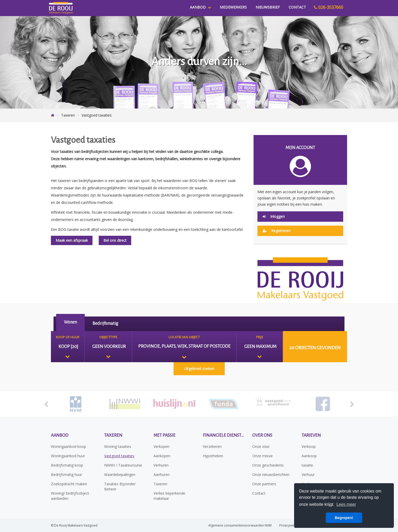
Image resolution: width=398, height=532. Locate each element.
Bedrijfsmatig (105, 324)
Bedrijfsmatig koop (67, 465)
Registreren (277, 231)
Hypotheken (213, 456)
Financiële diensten (224, 435)
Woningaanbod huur (68, 456)
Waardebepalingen (120, 474)
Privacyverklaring (292, 525)
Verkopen (161, 446)
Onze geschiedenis (268, 465)
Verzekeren (212, 446)
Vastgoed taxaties (119, 456)
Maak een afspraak (72, 240)
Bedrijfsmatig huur (67, 474)
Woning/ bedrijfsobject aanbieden (70, 496)
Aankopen (162, 456)
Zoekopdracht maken (69, 484)
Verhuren (161, 465)
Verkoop (309, 446)
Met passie (164, 435)
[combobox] (68, 347)
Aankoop (309, 456)
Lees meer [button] (346, 504)
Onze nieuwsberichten (271, 474)
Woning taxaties (118, 446)
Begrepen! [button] (344, 518)
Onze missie (263, 456)
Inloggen (274, 216)
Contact (297, 7)
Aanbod (200, 7)
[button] (315, 347)
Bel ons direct (115, 240)
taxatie (307, 465)
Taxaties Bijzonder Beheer (120, 486)
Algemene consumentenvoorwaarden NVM (240, 525)
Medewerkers (233, 7)
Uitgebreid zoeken (199, 369)
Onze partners (264, 484)
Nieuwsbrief (268, 7)
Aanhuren (162, 474)
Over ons (262, 435)
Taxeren (113, 435)
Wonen (70, 322)
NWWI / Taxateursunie (123, 465)
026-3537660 (329, 7)
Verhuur (308, 474)
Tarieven (311, 435)
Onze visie (261, 446)
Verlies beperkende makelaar (169, 496)
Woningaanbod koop (68, 446)
